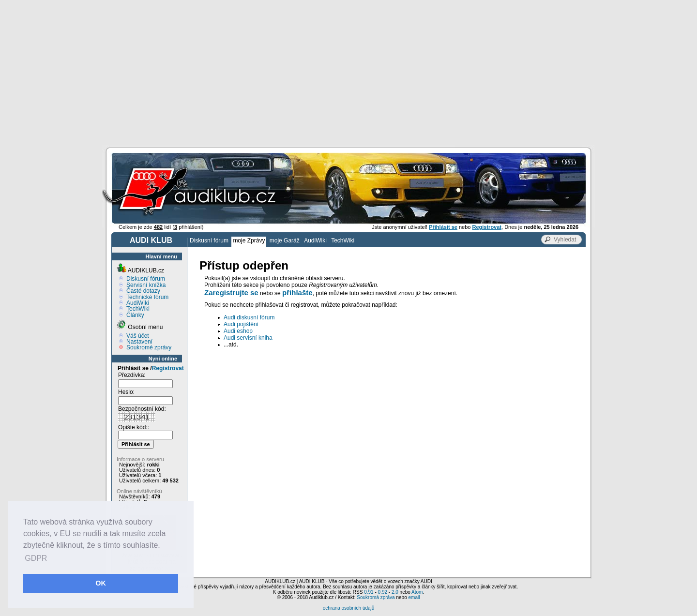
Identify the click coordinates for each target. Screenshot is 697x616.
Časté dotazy (143, 291)
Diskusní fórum (209, 240)
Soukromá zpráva (376, 597)
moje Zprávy (249, 240)
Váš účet (138, 336)
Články (135, 315)
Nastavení (139, 342)
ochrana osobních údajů (349, 608)
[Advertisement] (348, 73)
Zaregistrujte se (231, 293)
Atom (417, 592)
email (414, 597)
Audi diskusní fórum (249, 317)
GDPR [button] (36, 558)
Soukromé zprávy (149, 347)
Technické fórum (147, 297)
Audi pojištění (241, 324)
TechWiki (343, 240)
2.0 (395, 592)
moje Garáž (285, 240)
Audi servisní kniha (248, 338)
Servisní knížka (146, 285)
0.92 (383, 592)
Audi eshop (238, 331)
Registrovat (168, 368)
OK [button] (101, 583)
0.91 (369, 592)
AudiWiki (315, 240)
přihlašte (297, 293)
